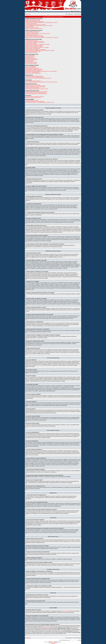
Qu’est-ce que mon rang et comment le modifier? (35, 37)
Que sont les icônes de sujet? (31, 63)
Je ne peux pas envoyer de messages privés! (34, 76)
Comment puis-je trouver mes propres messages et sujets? (37, 89)
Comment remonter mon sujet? (31, 52)
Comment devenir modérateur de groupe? (33, 70)
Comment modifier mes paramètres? (32, 31)
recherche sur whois (47, 627)
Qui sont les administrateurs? (31, 66)
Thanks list (77, 11)
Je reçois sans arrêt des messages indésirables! (35, 77)
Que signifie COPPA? (29, 27)
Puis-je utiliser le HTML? (30, 56)
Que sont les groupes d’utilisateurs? (32, 68)
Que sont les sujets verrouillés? (31, 62)
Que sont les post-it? (29, 61)
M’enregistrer (35, 11)
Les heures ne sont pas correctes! (32, 32)
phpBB (49, 642)
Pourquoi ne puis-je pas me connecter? (33, 20)
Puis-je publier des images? (31, 58)
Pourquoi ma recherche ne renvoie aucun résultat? (35, 86)
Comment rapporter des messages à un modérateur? (35, 49)
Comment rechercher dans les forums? (33, 85)
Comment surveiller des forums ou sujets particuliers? (36, 93)
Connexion (29, 11)
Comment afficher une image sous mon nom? (34, 36)
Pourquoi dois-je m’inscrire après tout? (33, 21)
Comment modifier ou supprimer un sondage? (34, 45)
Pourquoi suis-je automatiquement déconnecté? (34, 22)
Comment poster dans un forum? (32, 40)
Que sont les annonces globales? (32, 59)
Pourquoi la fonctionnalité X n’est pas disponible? (35, 101)
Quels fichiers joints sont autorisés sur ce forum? (35, 97)
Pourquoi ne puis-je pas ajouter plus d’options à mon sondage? (37, 44)
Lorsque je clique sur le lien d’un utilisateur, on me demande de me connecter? (42, 38)
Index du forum (28, 14)
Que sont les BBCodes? (30, 55)
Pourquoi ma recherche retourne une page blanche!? (35, 87)
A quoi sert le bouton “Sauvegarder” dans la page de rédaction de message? (40, 50)
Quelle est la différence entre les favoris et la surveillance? (36, 92)
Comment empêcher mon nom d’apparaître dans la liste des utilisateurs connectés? (41, 23)
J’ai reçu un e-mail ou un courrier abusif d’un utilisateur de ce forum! (38, 78)
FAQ (72, 11)
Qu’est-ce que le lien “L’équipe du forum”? (33, 73)
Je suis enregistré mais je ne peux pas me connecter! (35, 25)
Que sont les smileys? (29, 57)
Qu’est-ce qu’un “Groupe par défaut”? (32, 72)
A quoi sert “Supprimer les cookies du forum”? (34, 29)
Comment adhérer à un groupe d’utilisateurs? (34, 69)
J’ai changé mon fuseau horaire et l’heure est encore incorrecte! (38, 33)
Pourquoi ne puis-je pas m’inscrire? (32, 28)
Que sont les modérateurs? (31, 67)
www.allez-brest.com (52, 641)
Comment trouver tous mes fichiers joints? (33, 98)
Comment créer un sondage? (31, 43)
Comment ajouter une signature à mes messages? (35, 42)
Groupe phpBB (66, 611)
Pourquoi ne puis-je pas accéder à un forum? (34, 46)
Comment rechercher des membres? (32, 88)
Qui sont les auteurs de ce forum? (32, 100)
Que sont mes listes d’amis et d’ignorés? (33, 81)
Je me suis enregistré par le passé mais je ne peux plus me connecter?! (39, 26)
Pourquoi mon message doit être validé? (33, 51)
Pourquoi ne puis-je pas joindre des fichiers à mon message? (37, 47)
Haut (26, 115)
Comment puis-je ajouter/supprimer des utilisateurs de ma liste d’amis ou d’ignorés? (41, 82)
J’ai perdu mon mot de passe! (31, 24)
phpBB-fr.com (56, 643)
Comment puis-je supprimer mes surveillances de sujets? (36, 94)
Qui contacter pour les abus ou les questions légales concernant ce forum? (40, 102)
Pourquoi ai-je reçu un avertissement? (33, 48)
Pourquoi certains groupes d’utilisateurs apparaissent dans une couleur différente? (41, 71)
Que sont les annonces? (30, 60)
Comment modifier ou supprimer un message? (34, 41)
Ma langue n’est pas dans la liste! (32, 34)
